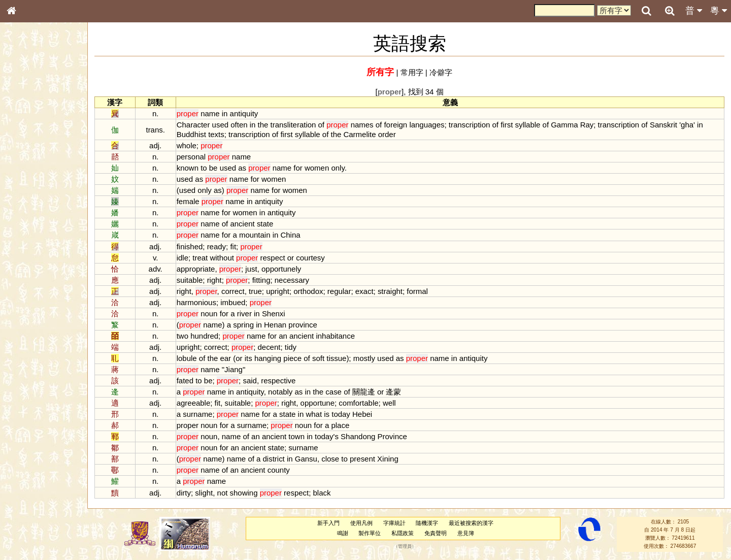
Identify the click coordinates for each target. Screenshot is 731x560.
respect (273, 258)
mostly (364, 358)
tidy (291, 347)
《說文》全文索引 (37, 319)
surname (197, 414)
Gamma (564, 125)
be (213, 168)
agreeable (194, 403)
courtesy (310, 258)
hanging (268, 358)
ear (225, 358)
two (182, 336)
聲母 (20, 272)
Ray (587, 125)
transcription (470, 125)
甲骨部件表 (28, 155)
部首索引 (25, 136)
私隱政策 (403, 533)
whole (187, 145)
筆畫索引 (25, 146)
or (291, 258)
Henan (275, 325)
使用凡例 (361, 523)
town (296, 436)
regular (339, 291)
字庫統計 (394, 523)
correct (233, 291)
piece (292, 358)
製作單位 (370, 533)
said (250, 381)
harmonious (196, 302)
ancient (242, 224)
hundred (204, 336)
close (330, 459)
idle (182, 258)
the (263, 125)
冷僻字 (441, 72)
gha (687, 125)
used (220, 125)
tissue (336, 358)
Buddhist (191, 134)
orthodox (308, 291)
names (362, 125)
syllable (527, 125)
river (244, 314)
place (340, 425)
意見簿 (466, 533)
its (248, 358)
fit (233, 246)
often (239, 125)
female (188, 201)
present (362, 459)
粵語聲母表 (28, 212)
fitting (261, 280)
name (210, 113)
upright (278, 291)
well (389, 403)
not (223, 493)
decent (269, 347)
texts (216, 134)
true (255, 291)
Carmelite (359, 134)
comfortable (358, 403)
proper (188, 425)
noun (209, 314)
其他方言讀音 (31, 291)
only (338, 168)
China (290, 235)
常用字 (412, 72)
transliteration (293, 125)
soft (318, 358)
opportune (318, 403)
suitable (190, 280)
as (242, 168)
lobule (187, 358)
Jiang (234, 369)
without (222, 258)
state (265, 224)
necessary (292, 280)
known (188, 168)
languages (427, 125)
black (322, 493)
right (214, 280)
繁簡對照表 (28, 348)
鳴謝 (343, 533)
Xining (388, 459)
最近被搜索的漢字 (471, 523)
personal (191, 157)
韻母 (35, 272)
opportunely (281, 269)
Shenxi (274, 314)
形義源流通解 (31, 175)
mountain (255, 235)
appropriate (196, 269)
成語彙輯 (25, 338)
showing (244, 493)
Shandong (358, 436)
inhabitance (335, 336)
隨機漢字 (427, 523)
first (507, 125)
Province (392, 436)
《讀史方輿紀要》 (37, 328)
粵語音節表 (28, 202)
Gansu (306, 459)
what (314, 414)
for (298, 168)
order (387, 134)
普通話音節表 (31, 282)
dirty (184, 493)
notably (280, 392)
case (334, 392)
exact (364, 291)
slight (204, 493)
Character (193, 125)
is (327, 414)
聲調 (48, 272)
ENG (45, 112)
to (204, 168)
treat (200, 258)
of (321, 125)
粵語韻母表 (28, 222)
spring (243, 325)
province (303, 325)
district (274, 459)
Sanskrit (663, 125)
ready (217, 246)
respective (278, 381)
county (279, 470)
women (317, 168)
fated (185, 381)
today (341, 414)
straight (390, 291)
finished (190, 246)
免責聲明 (436, 533)
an (283, 336)
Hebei (362, 414)
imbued (233, 302)
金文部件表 (28, 166)
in (225, 113)
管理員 (405, 546)
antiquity (244, 113)
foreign (395, 125)
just (251, 269)
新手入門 (328, 523)
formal (417, 291)
